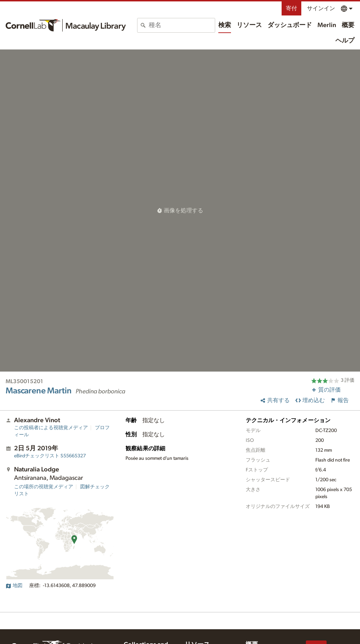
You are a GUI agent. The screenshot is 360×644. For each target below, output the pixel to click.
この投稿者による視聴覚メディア (51, 428)
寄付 (291, 8)
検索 (225, 25)
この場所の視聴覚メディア (44, 487)
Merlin (327, 25)
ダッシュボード (290, 25)
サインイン (321, 8)
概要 (348, 25)
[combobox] (182, 25)
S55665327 (50, 456)
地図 (14, 586)
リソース (249, 25)
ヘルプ (345, 41)
